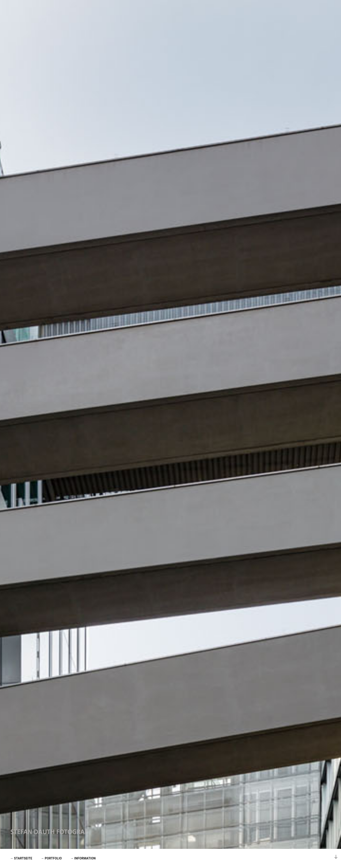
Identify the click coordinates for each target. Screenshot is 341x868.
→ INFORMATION (83, 858)
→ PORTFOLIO (51, 858)
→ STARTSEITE (21, 858)
